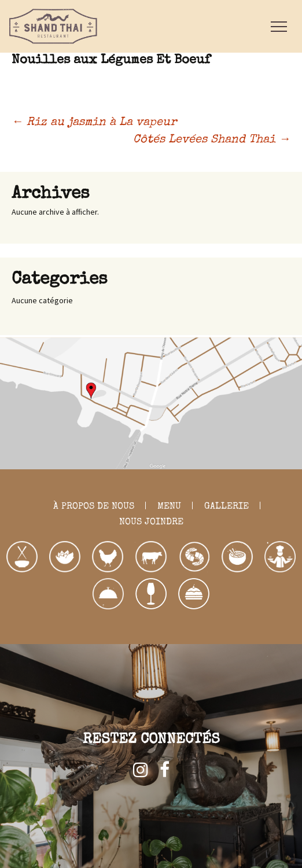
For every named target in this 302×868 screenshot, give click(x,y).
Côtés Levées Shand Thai (212, 140)
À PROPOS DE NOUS (94, 507)
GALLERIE (226, 507)
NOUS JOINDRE (151, 523)
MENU (169, 507)
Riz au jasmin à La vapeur (94, 123)
